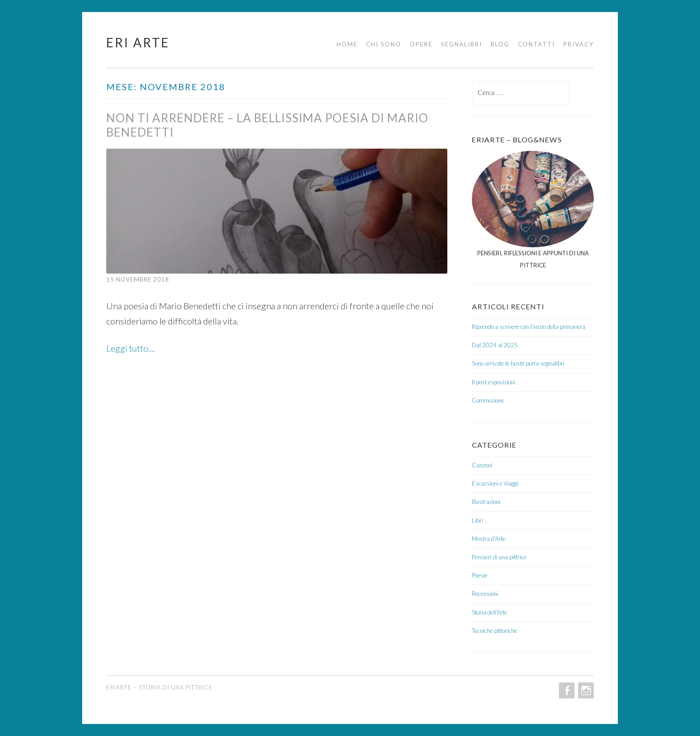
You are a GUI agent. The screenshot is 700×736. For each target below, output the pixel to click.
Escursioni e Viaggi (495, 483)
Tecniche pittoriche (494, 631)
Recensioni (485, 594)
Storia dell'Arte (490, 612)
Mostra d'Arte (489, 539)
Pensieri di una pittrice (499, 557)
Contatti (536, 44)
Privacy (579, 44)
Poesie (480, 575)
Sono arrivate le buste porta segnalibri (518, 363)
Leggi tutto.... (131, 348)
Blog (500, 44)
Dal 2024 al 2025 (495, 345)
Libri (477, 520)
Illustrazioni (486, 502)
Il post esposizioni (494, 382)
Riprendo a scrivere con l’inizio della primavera (529, 327)
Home (347, 44)
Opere (421, 44)
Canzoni (482, 465)
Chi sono (384, 44)
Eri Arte (138, 42)
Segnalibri (462, 44)
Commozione (488, 400)
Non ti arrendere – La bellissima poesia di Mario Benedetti (267, 125)
